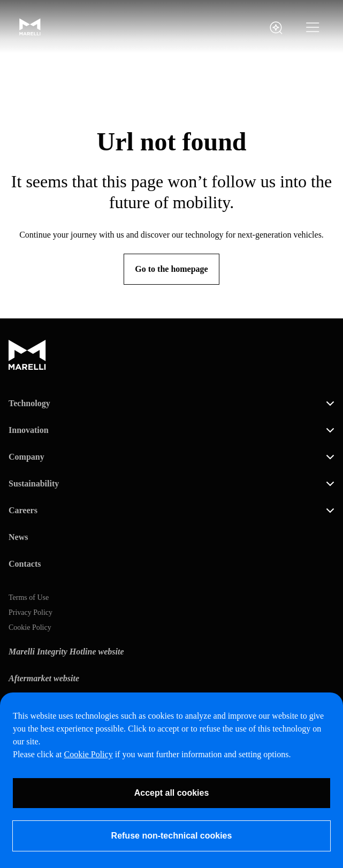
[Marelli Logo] (30, 33)
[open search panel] (276, 28)
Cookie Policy (30, 628)
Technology (29, 403)
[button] (313, 28)
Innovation (29, 430)
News (18, 537)
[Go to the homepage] (171, 269)
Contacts (25, 564)
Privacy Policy (31, 613)
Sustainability (34, 484)
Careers (23, 510)
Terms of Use (29, 598)
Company (26, 457)
